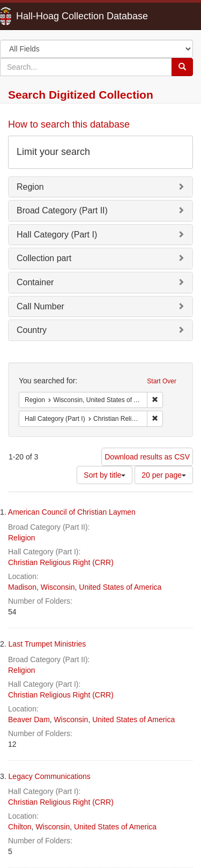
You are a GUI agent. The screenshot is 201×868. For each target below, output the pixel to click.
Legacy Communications (50, 776)
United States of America (120, 587)
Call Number (40, 306)
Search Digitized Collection (81, 95)
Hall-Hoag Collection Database (48, 16)
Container (35, 282)
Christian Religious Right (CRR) (61, 562)
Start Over (162, 381)
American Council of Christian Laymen (72, 512)
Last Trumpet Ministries (47, 644)
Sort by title (105, 475)
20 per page (164, 475)
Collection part (44, 258)
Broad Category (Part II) (62, 210)
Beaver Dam (29, 719)
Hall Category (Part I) (57, 235)
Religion (22, 538)
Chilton (20, 827)
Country (32, 330)
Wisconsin (58, 587)
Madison (22, 587)
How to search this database (69, 124)
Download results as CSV (147, 457)
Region (30, 187)
